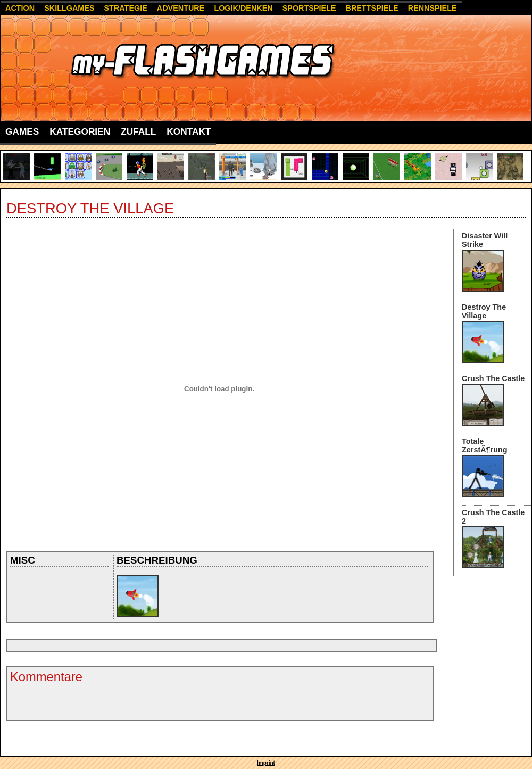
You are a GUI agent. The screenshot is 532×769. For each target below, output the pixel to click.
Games (22, 131)
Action (20, 8)
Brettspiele (372, 8)
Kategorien (80, 131)
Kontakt (189, 131)
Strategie (126, 8)
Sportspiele (309, 8)
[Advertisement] (203, 646)
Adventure (181, 8)
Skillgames (69, 8)
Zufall (138, 131)
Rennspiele (433, 8)
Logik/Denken (243, 8)
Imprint (266, 763)
